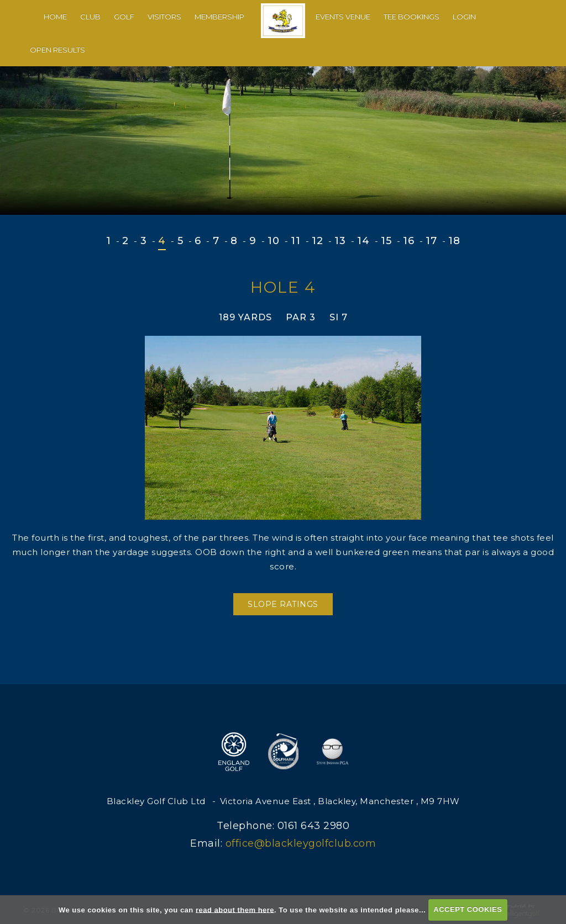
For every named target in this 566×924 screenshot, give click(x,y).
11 (295, 241)
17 (431, 241)
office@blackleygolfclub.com (301, 843)
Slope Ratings (283, 604)
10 (273, 241)
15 (386, 241)
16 (408, 241)
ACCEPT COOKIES (468, 909)
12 (317, 241)
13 (340, 241)
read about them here (235, 909)
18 (454, 241)
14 (363, 241)
